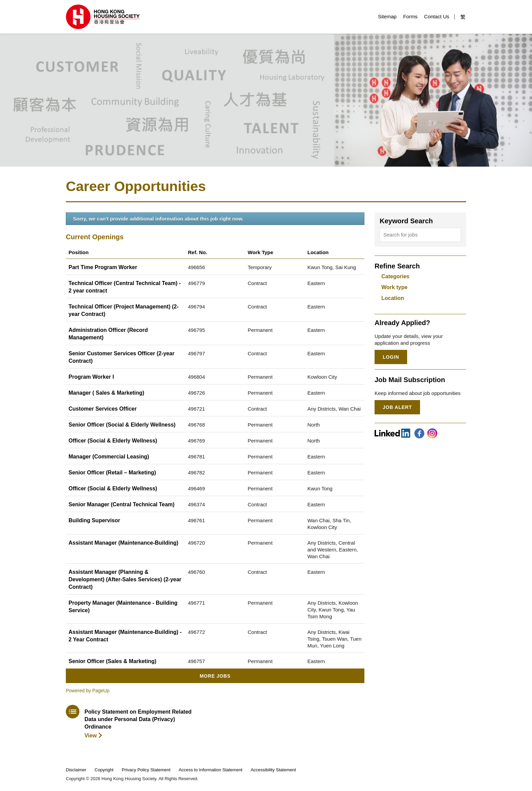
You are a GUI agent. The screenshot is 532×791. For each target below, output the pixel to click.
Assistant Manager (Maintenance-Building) (123, 543)
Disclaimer (76, 770)
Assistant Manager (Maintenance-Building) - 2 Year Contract (125, 636)
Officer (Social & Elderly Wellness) (113, 441)
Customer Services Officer (103, 409)
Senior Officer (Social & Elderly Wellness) (122, 425)
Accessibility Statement (273, 770)
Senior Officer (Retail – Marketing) (112, 473)
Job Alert (397, 407)
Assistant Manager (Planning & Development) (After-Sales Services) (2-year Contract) (125, 579)
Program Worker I (91, 377)
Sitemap (387, 16)
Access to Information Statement (211, 770)
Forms (410, 16)
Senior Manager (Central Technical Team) (121, 504)
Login (391, 357)
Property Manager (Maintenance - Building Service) (123, 607)
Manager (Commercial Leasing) (109, 457)
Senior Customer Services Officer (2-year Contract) (121, 357)
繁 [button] (463, 17)
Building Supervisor (94, 520)
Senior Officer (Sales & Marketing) (112, 661)
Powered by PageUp (88, 691)
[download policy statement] (129, 722)
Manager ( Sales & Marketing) (106, 393)
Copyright (104, 770)
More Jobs (215, 676)
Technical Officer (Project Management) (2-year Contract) (123, 310)
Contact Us (437, 16)
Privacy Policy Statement (146, 770)
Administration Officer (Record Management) (108, 334)
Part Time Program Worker (103, 267)
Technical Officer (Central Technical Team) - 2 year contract (125, 287)
